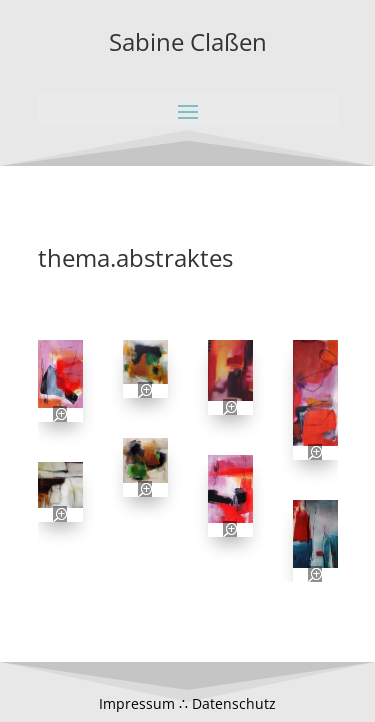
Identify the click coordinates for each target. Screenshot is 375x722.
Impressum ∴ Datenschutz (187, 703)
